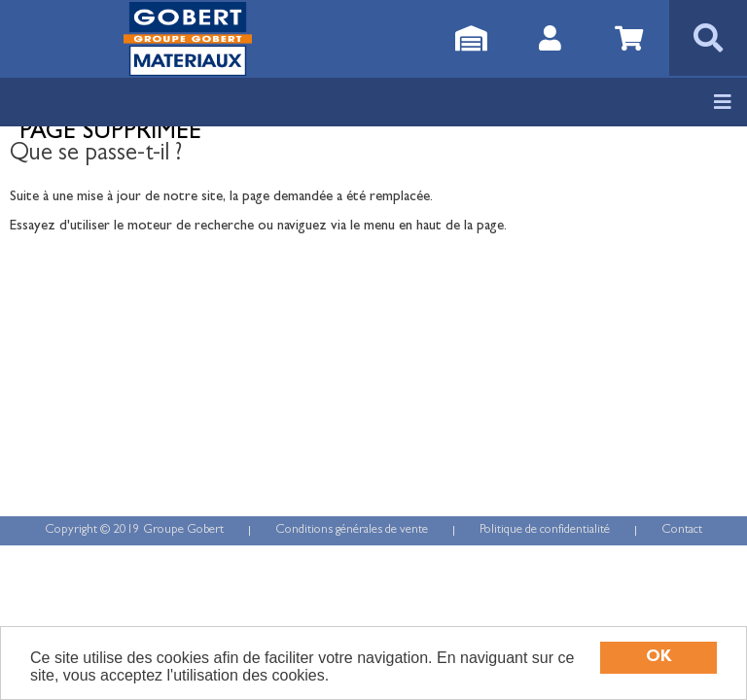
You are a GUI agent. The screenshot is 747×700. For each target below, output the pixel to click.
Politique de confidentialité (545, 530)
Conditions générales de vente (352, 530)
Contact (682, 530)
